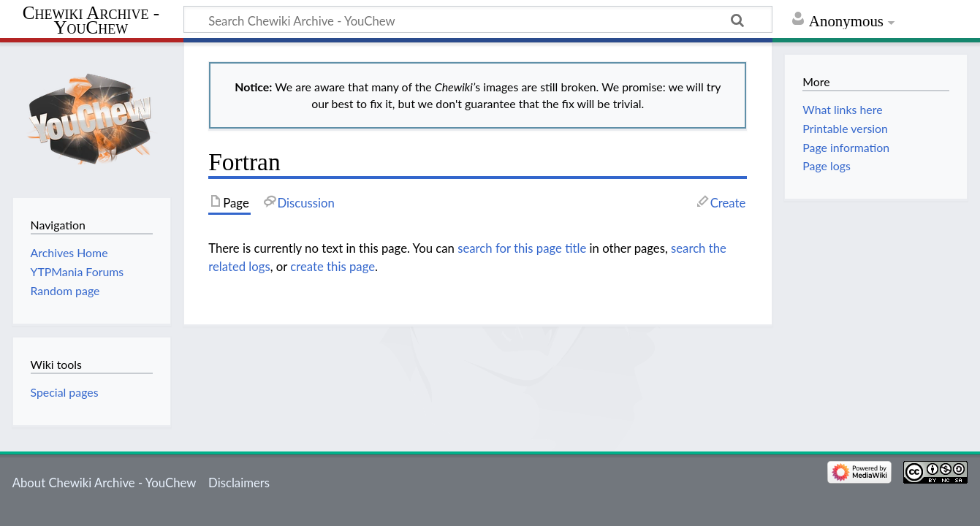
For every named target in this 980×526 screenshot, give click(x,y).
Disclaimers (239, 483)
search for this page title (522, 248)
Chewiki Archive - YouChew (91, 20)
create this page (333, 266)
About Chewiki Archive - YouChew (105, 483)
